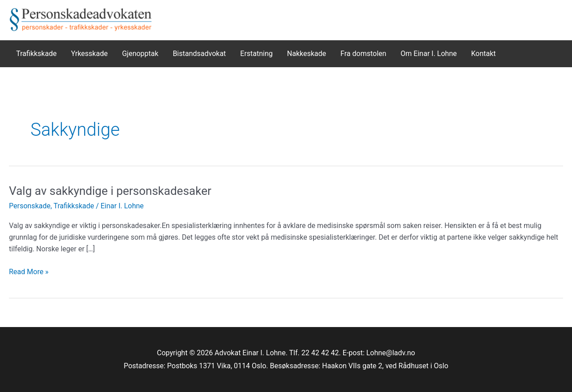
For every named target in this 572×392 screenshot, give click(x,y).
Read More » (29, 272)
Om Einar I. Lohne (428, 54)
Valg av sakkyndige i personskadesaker (110, 191)
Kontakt (484, 54)
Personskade (30, 206)
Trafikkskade (36, 54)
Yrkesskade (89, 54)
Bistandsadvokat (200, 54)
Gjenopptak (140, 54)
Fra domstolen (363, 54)
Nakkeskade (307, 54)
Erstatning (256, 54)
